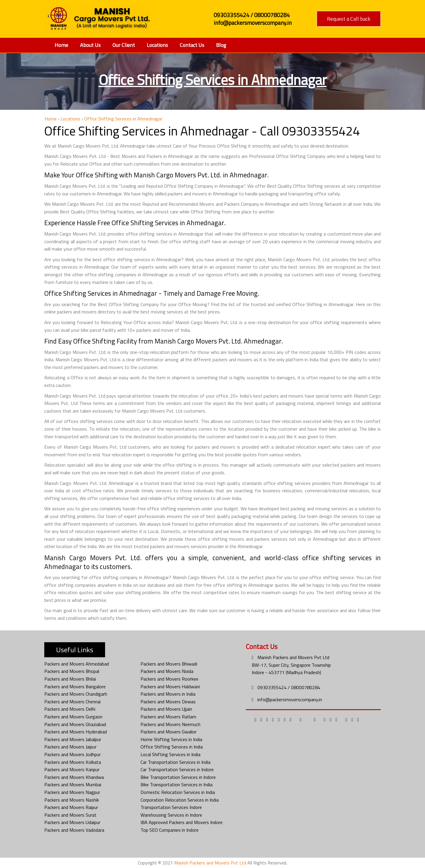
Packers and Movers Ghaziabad (75, 724)
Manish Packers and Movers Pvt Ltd (293, 657)
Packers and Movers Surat (70, 815)
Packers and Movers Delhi (70, 709)
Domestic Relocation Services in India (178, 792)
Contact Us (192, 45)
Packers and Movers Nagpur (72, 792)
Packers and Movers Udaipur (72, 822)
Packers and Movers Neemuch (170, 724)
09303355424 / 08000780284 (289, 687)
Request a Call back (349, 19)
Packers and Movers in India (168, 694)
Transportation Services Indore (171, 807)
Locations (157, 45)
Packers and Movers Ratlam (168, 717)
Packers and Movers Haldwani (170, 686)
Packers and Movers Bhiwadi (169, 664)
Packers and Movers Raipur (71, 807)
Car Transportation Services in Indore (177, 769)
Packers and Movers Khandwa (74, 777)
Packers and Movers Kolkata (73, 762)
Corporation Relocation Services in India (180, 800)
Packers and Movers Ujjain (166, 709)
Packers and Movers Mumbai (73, 784)
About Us (90, 45)
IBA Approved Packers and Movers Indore (182, 822)
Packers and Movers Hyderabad (76, 732)
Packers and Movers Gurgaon (73, 717)
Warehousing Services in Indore (171, 815)
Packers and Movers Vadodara (74, 830)
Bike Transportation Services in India (176, 784)
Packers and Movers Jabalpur (73, 739)
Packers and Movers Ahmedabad (77, 664)
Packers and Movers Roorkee (169, 679)
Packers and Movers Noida (167, 671)
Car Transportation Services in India (175, 762)
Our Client (124, 45)
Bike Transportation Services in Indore (178, 777)
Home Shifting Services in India (171, 739)
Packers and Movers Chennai (72, 702)
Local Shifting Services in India (170, 754)
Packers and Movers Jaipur (70, 747)
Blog (221, 45)
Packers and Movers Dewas (168, 702)
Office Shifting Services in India (172, 747)
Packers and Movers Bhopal (72, 671)
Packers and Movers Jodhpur (72, 754)
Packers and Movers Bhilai (70, 679)
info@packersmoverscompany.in (290, 699)
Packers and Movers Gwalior (169, 732)
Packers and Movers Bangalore (75, 686)
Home (61, 45)
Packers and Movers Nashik (72, 800)
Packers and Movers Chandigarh (76, 694)
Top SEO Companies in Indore (170, 830)
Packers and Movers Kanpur (72, 769)
